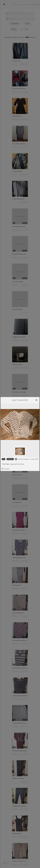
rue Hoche (6, 469)
